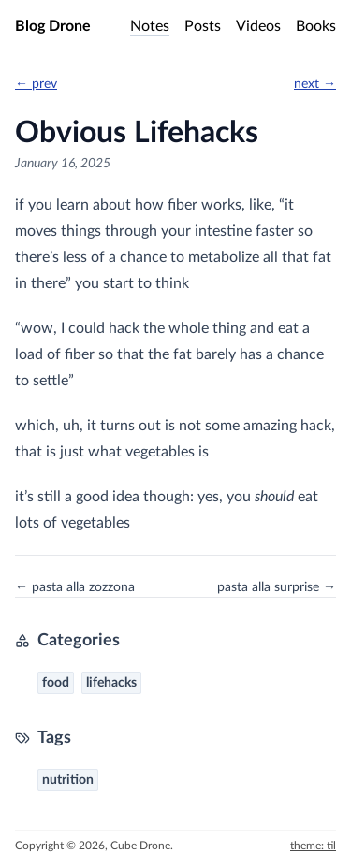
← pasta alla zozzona (75, 587)
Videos (258, 26)
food (56, 683)
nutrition (68, 780)
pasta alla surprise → (277, 587)
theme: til (313, 846)
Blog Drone (53, 26)
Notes (150, 26)
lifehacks (111, 683)
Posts (203, 26)
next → (315, 84)
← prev (36, 84)
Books (316, 26)
